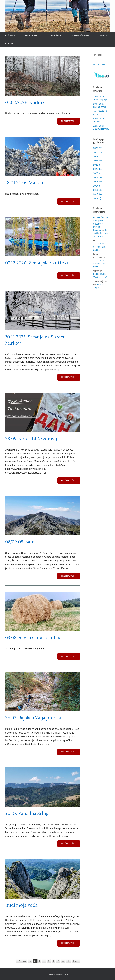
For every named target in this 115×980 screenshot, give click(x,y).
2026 (98, 148)
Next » (76, 961)
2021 (98, 169)
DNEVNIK (105, 36)
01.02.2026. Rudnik (25, 103)
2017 (97, 186)
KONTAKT (10, 43)
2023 (98, 161)
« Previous (22, 961)
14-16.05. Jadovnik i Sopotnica (101, 233)
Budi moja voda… (23, 905)
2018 (98, 182)
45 (69, 961)
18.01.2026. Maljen (24, 183)
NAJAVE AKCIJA (33, 36)
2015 (98, 194)
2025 (98, 152)
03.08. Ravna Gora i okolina (33, 638)
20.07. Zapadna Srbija (27, 813)
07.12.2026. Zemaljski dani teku (37, 263)
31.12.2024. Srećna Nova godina (99, 247)
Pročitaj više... (69, 121)
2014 (97, 198)
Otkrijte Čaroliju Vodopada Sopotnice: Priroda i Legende (100, 224)
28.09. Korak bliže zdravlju (33, 439)
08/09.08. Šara (20, 542)
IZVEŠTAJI (56, 36)
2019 (98, 177)
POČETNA (10, 36)
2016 (98, 190)
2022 (98, 165)
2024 (98, 156)
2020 (98, 173)
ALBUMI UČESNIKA (81, 36)
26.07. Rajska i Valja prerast (33, 718)
